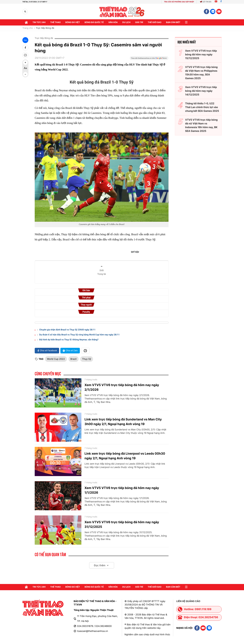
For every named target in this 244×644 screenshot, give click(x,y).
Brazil (74, 359)
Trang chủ (28, 28)
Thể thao (55, 22)
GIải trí (139, 22)
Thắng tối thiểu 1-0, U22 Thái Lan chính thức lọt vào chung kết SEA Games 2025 (202, 107)
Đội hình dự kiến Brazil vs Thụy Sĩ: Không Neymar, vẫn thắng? (69, 340)
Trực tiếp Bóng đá (45, 28)
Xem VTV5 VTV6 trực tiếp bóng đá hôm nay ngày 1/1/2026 (122, 490)
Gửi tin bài (206, 2)
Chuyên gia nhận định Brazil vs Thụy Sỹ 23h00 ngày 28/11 (67, 330)
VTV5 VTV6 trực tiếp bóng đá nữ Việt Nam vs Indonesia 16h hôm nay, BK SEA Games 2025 (201, 125)
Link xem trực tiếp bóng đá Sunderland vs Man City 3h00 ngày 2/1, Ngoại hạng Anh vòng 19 (123, 422)
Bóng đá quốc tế (94, 22)
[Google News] (149, 59)
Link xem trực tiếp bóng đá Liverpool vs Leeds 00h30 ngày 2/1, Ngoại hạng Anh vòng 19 (125, 456)
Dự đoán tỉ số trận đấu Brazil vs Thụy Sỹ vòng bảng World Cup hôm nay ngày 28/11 (79, 335)
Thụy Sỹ (87, 359)
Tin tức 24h (39, 22)
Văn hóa (113, 22)
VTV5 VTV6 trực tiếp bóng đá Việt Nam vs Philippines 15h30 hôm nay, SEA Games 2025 (201, 73)
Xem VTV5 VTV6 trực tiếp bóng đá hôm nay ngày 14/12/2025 (201, 91)
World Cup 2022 (56, 359)
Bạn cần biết (173, 22)
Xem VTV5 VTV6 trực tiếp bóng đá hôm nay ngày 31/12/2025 (122, 524)
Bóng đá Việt (73, 22)
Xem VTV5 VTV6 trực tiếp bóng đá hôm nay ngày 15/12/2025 (201, 54)
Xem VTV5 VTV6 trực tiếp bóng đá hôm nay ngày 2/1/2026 (122, 387)
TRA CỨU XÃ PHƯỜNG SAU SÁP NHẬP (179, 2)
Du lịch (126, 22)
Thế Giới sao (155, 22)
